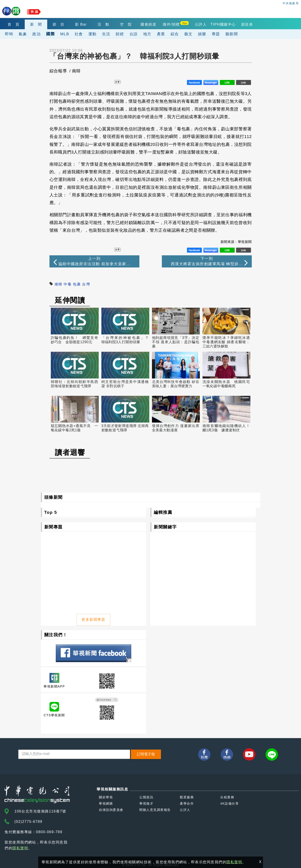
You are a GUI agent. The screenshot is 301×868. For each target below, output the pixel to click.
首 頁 (14, 24)
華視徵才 (146, 803)
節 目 (59, 24)
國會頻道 (148, 24)
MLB (65, 34)
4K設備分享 (230, 803)
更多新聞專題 (93, 620)
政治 (37, 34)
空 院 (126, 24)
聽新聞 (232, 34)
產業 (161, 34)
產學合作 (187, 803)
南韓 (59, 284)
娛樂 (202, 34)
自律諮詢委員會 (111, 810)
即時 (9, 34)
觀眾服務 (187, 797)
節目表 (247, 24)
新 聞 (36, 24)
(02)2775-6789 (28, 822)
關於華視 (106, 797)
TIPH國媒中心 (223, 24)
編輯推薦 (163, 512)
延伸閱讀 (70, 300)
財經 (120, 34)
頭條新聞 (54, 497)
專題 (216, 34)
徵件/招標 (171, 24)
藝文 (188, 34)
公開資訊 (146, 797)
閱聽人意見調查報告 (155, 810)
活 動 (104, 24)
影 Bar (81, 24)
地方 (147, 34)
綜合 (175, 34)
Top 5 (51, 512)
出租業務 (227, 797)
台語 (134, 34)
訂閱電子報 (146, 754)
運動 (93, 34)
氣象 (23, 34)
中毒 (68, 284)
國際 (50, 34)
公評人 (201, 24)
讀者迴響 (70, 452)
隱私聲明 (20, 848)
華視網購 (106, 803)
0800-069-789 (49, 832)
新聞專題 (54, 527)
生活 (106, 34)
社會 (79, 34)
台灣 (86, 284)
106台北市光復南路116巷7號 (40, 811)
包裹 (77, 284)
